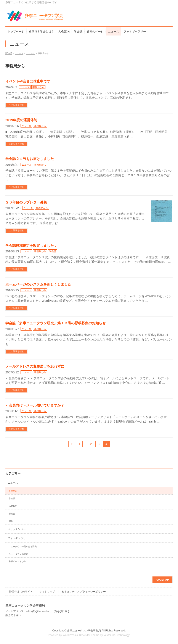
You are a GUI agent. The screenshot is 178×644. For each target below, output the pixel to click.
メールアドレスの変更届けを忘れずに (35, 366)
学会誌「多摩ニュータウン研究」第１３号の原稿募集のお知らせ (56, 323)
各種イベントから (17, 561)
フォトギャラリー (18, 538)
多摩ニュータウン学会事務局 (84, 631)
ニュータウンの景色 (18, 554)
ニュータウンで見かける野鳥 (23, 546)
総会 (11, 521)
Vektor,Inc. (110, 635)
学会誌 (53, 251)
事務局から (38, 87)
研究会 (12, 514)
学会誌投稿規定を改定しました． (31, 246)
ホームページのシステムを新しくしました (38, 284)
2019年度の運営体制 (21, 120)
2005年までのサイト (21, 592)
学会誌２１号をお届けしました (30, 159)
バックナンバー (17, 529)
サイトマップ (47, 592)
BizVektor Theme (89, 635)
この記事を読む (16, 105)
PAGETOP (162, 580)
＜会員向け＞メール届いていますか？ (35, 405)
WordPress (69, 635)
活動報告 (13, 506)
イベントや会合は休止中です (28, 81)
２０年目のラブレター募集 (26, 202)
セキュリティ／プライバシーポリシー (84, 592)
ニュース (25, 87)
